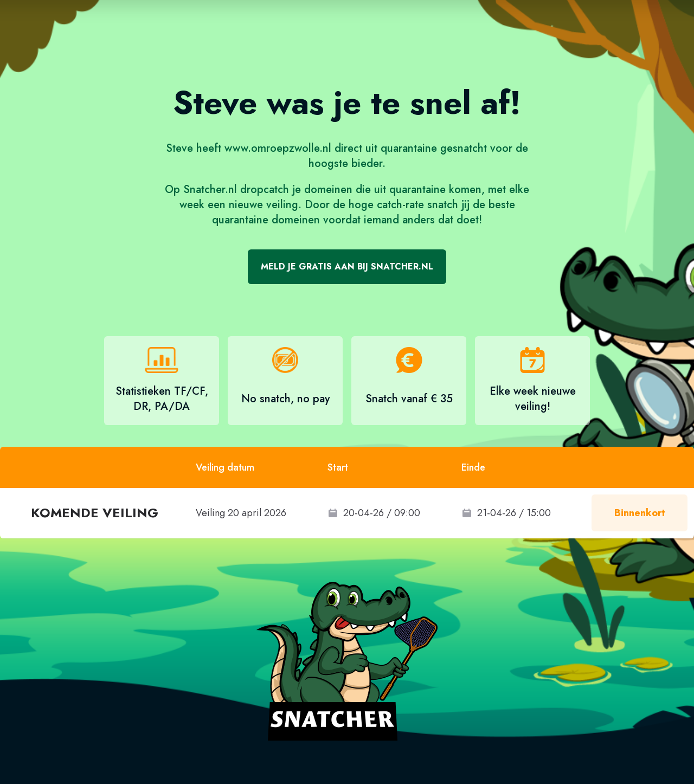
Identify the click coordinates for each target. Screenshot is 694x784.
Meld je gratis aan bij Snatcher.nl (347, 266)
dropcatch (265, 189)
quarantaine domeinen (266, 220)
